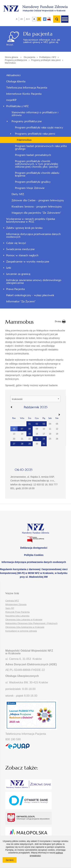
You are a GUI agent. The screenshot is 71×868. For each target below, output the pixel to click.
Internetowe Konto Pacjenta (24, 94)
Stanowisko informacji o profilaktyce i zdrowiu (35, 114)
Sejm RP (10, 608)
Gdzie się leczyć (16, 243)
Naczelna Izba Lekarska (17, 616)
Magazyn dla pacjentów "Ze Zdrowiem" (36, 213)
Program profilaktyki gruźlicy (33, 182)
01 (29, 424)
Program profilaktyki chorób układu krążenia (37, 174)
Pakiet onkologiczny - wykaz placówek (30, 295)
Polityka (34, 555)
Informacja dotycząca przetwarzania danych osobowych (33, 235)
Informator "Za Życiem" (21, 301)
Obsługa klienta (16, 81)
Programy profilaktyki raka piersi (46, 60)
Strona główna (11, 57)
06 (14, 429)
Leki (9, 268)
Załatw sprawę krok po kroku (24, 228)
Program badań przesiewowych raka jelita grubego (41, 147)
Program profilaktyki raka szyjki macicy (39, 127)
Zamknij (11, 861)
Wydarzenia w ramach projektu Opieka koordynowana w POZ (31, 220)
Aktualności (13, 75)
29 (29, 444)
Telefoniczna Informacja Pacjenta (27, 88)
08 (29, 429)
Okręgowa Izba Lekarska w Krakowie (24, 620)
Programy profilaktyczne (16, 60)
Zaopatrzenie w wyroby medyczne (28, 262)
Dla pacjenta (29, 57)
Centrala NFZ (12, 601)
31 (44, 444)
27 (14, 444)
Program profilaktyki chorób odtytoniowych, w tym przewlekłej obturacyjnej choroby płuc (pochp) (37, 164)
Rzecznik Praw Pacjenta (17, 612)
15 (29, 434)
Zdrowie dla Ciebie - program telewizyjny (38, 200)
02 (37, 424)
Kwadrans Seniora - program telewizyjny (37, 207)
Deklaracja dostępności (34, 548)
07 (22, 429)
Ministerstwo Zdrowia (16, 604)
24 (44, 439)
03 (44, 424)
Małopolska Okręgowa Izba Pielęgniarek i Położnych (31, 623)
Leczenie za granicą (18, 274)
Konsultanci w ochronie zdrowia (21, 631)
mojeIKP (11, 100)
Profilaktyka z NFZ (48, 57)
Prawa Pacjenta (15, 289)
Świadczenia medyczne (20, 249)
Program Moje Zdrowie (30, 188)
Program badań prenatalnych (33, 155)
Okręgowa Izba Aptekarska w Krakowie (25, 627)
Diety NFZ (18, 194)
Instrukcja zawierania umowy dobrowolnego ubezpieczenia (34, 281)
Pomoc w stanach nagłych (22, 255)
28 (22, 444)
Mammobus (10, 63)
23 (37, 439)
